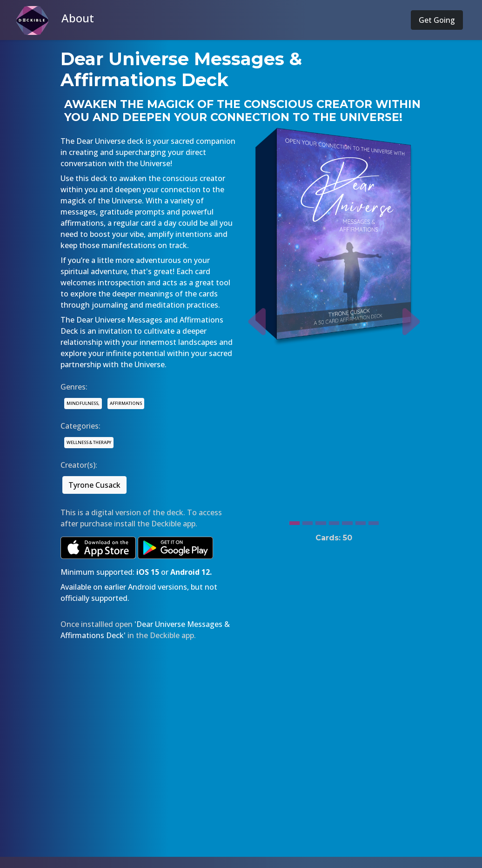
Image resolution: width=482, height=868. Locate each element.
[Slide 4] (334, 521)
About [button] (78, 18)
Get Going (437, 20)
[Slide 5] (347, 521)
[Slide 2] (308, 521)
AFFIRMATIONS (126, 403)
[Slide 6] (361, 521)
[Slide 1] (295, 521)
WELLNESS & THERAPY (89, 442)
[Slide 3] (321, 521)
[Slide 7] (374, 521)
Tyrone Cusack (94, 485)
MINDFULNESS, (83, 403)
